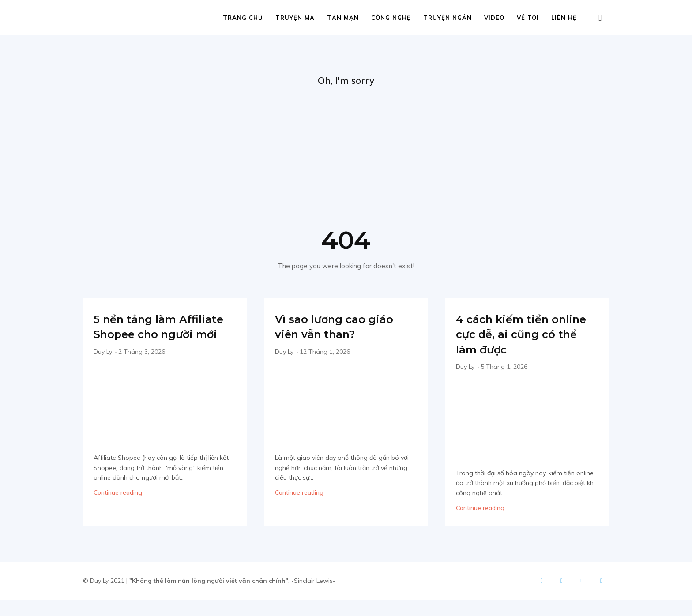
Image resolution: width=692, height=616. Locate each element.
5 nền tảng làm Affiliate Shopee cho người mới (161, 335)
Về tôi (528, 18)
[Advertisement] (346, 155)
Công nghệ (391, 18)
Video (494, 18)
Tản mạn (343, 18)
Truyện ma (295, 18)
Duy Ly (103, 368)
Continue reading (118, 509)
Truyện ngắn (448, 18)
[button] (600, 18)
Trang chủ (243, 18)
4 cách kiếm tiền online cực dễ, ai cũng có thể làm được (512, 343)
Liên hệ (564, 18)
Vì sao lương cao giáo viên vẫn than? (346, 327)
